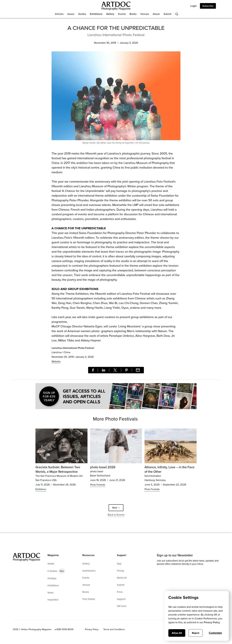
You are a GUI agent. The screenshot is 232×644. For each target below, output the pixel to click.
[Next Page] (116, 508)
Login (194, 6)
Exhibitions (96, 14)
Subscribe (208, 6)
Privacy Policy (92, 629)
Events (122, 14)
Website (56, 361)
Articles (59, 14)
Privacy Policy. (212, 622)
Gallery (110, 14)
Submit (167, 14)
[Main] (116, 6)
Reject (196, 633)
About (156, 14)
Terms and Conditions (114, 629)
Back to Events (116, 515)
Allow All (177, 633)
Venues (145, 14)
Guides (82, 14)
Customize (215, 633)
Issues (71, 14)
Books (133, 14)
